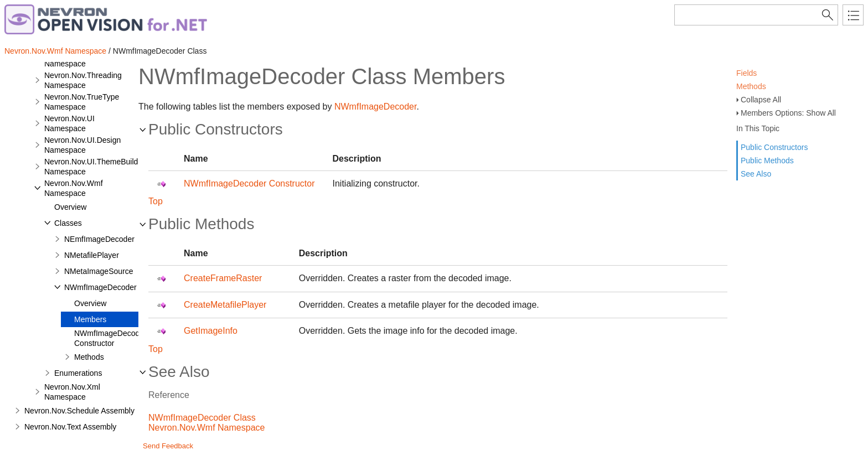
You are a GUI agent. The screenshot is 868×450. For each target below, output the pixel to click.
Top (156, 201)
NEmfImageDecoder (99, 239)
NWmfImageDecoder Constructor (110, 338)
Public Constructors (774, 147)
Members (90, 319)
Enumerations (78, 373)
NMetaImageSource (99, 271)
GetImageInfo (211, 331)
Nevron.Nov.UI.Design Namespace (82, 145)
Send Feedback (168, 446)
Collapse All (761, 100)
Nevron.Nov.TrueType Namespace (82, 102)
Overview (70, 207)
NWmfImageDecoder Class (202, 418)
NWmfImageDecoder (100, 287)
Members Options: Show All (788, 113)
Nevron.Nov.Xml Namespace (72, 392)
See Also (756, 174)
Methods (751, 86)
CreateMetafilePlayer (225, 305)
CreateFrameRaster (223, 278)
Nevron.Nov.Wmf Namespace (55, 51)
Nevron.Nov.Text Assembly (70, 427)
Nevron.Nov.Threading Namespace (83, 80)
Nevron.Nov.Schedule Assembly (79, 411)
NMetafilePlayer (92, 255)
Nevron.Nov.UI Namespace (69, 123)
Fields (746, 73)
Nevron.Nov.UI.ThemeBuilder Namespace (95, 167)
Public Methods (767, 161)
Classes (68, 223)
